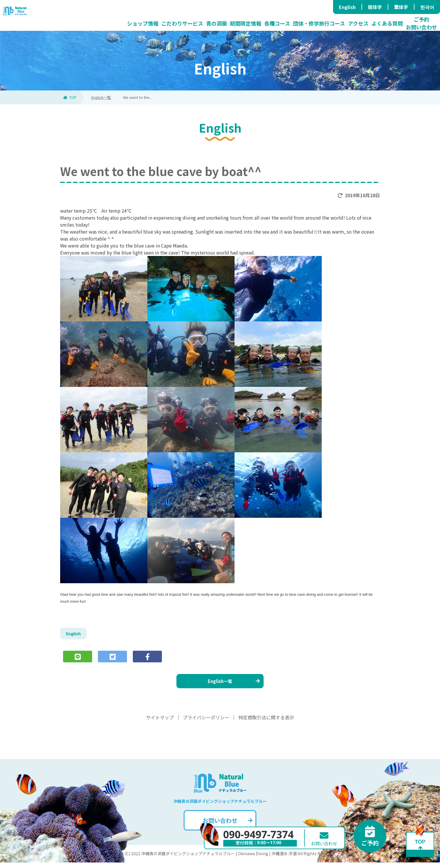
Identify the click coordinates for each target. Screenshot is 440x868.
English (347, 7)
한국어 (427, 7)
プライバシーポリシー (206, 723)
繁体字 (401, 7)
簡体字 (375, 7)
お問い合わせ (227, 826)
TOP (70, 97)
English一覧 (101, 97)
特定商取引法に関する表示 (266, 723)
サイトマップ (160, 723)
